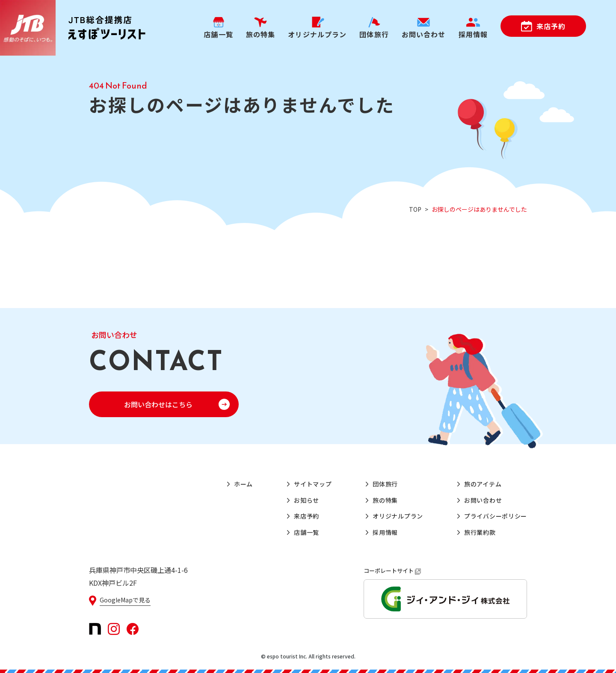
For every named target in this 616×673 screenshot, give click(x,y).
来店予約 (551, 26)
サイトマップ (313, 484)
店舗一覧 (307, 532)
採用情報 (385, 532)
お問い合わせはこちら (158, 404)
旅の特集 (385, 500)
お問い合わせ (483, 500)
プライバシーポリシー (496, 516)
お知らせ (307, 500)
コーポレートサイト (392, 571)
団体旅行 (385, 484)
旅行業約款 (480, 532)
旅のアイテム (483, 484)
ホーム (243, 484)
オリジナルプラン (398, 516)
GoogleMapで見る (125, 600)
